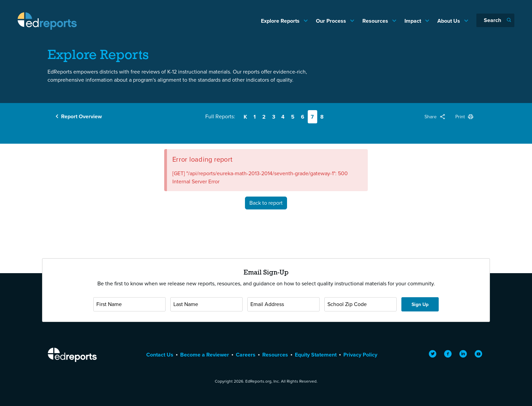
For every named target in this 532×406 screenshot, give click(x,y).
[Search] (495, 20)
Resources (376, 21)
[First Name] (129, 304)
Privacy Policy (360, 355)
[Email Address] (283, 304)
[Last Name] (206, 304)
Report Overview (81, 116)
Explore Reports (281, 21)
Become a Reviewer (205, 355)
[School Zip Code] (360, 304)
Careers (246, 355)
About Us (449, 21)
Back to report (266, 203)
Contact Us (160, 355)
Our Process (332, 21)
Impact (413, 21)
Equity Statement (316, 355)
